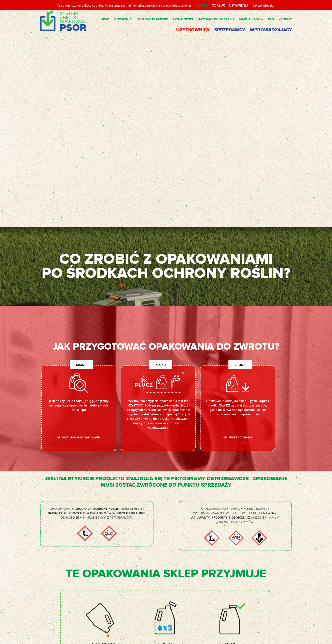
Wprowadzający (271, 30)
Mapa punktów (251, 19)
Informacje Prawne (152, 19)
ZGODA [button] (202, 5)
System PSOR (67, 21)
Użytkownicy (193, 30)
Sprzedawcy (230, 30)
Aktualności (183, 19)
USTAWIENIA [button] (239, 5)
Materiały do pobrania (216, 19)
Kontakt (285, 19)
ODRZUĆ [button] (218, 5)
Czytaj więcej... (264, 5)
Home (105, 19)
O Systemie (123, 19)
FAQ (271, 19)
